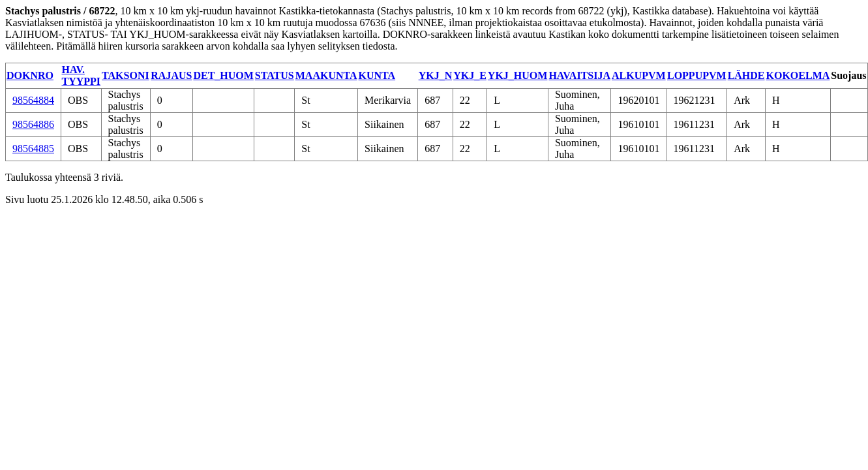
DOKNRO (30, 75)
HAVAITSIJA (579, 75)
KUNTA (377, 75)
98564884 (33, 100)
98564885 (33, 149)
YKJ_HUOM (518, 75)
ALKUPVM (639, 75)
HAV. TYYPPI (82, 75)
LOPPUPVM (697, 75)
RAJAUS (171, 75)
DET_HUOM (223, 75)
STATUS (275, 75)
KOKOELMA (798, 75)
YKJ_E (470, 75)
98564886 (33, 124)
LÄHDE (746, 75)
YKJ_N (436, 75)
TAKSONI (126, 75)
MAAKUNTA (326, 75)
